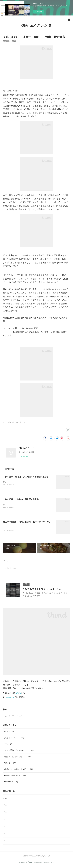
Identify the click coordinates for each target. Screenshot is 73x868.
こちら (18, 693)
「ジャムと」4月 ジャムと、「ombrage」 (20, 806)
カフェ (8, 745)
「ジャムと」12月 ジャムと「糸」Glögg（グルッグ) (24, 834)
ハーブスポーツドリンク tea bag (16, 799)
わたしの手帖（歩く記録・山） (17, 757)
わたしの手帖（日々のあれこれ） (19, 751)
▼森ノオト (10, 764)
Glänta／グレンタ (36, 25)
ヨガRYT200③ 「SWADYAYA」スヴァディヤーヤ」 (27, 522)
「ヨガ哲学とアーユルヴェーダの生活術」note (21, 813)
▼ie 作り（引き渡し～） (15, 776)
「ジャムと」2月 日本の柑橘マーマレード (20, 820)
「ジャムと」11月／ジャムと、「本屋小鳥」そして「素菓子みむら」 (30, 841)
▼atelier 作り (11, 782)
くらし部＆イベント (14, 738)
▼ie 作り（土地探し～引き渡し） (18, 770)
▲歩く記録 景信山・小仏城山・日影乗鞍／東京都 (26, 477)
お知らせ (9, 732)
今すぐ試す (39, 12)
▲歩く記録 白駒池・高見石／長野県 (21, 499)
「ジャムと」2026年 (11, 827)
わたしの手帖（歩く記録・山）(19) (14, 422)
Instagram (9, 698)
